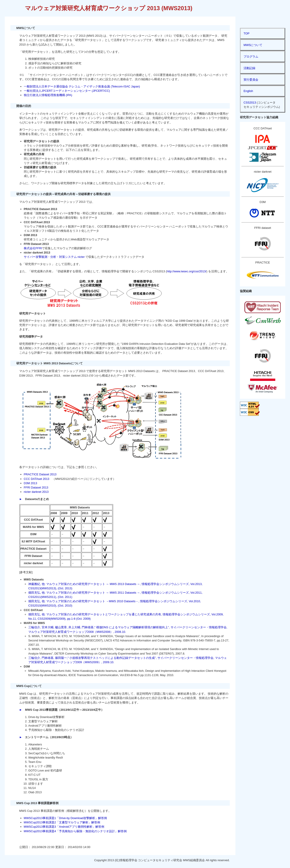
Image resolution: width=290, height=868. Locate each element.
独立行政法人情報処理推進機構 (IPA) (48, 95)
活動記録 (249, 68)
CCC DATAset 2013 (37, 479)
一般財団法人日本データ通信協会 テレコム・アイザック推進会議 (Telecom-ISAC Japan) (82, 86)
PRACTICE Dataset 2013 (40, 474)
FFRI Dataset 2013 (36, 487)
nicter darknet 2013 (36, 492)
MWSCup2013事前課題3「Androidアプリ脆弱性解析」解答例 (64, 827)
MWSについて (253, 45)
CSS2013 (250, 103)
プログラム (251, 57)
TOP (246, 33)
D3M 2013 (30, 483)
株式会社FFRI (33, 248)
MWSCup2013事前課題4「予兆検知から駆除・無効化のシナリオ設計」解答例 (75, 831)
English (248, 91)
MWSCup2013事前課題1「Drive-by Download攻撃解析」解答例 (65, 818)
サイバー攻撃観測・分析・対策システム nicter (54, 257)
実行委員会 (251, 80)
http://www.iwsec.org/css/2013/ (187, 271)
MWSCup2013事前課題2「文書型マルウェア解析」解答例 (62, 822)
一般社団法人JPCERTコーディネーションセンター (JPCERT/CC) (67, 91)
